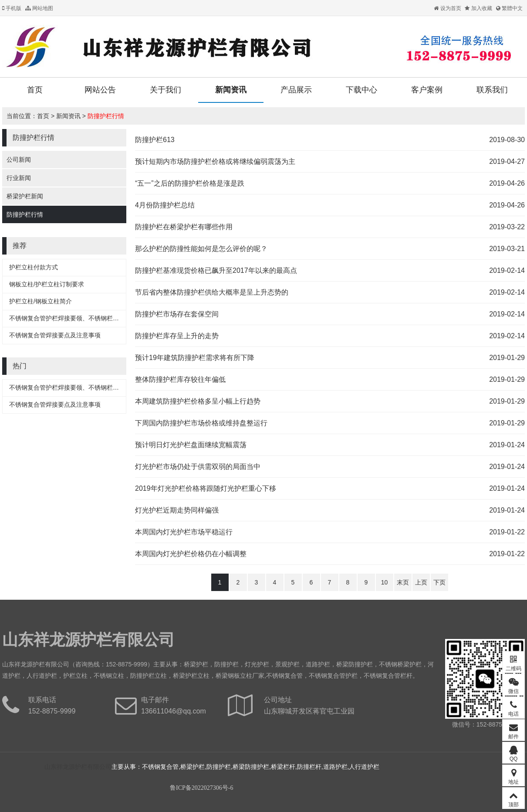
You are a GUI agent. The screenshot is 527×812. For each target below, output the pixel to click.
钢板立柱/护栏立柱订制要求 (47, 284)
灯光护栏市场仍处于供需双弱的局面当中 (198, 467)
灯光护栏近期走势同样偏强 (177, 510)
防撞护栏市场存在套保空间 (177, 314)
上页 (421, 582)
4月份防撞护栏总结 (165, 205)
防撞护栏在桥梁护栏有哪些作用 (184, 227)
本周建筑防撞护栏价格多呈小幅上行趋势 (198, 401)
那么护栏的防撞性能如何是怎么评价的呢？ (201, 249)
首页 (35, 90)
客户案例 (427, 90)
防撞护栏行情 (106, 116)
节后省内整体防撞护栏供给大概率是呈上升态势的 (212, 292)
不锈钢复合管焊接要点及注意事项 (55, 335)
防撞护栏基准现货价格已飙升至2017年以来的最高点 (216, 270)
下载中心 (361, 90)
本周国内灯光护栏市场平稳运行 (184, 532)
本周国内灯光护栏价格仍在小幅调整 (191, 554)
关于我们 (166, 90)
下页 (439, 582)
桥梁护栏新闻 (25, 196)
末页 (403, 582)
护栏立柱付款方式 (34, 267)
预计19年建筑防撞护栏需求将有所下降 (195, 358)
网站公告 (100, 90)
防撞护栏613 (155, 140)
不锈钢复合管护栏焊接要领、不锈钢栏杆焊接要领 (76, 318)
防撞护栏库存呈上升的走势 (177, 336)
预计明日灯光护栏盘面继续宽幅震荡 (191, 445)
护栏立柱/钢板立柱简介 (41, 301)
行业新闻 (19, 178)
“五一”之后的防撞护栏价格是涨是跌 (190, 183)
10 (385, 582)
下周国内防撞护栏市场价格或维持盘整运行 (201, 423)
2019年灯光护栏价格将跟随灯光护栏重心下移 (206, 488)
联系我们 (492, 90)
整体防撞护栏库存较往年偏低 (180, 379)
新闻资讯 (231, 90)
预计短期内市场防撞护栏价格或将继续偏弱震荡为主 (215, 161)
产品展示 (296, 90)
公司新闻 (19, 160)
